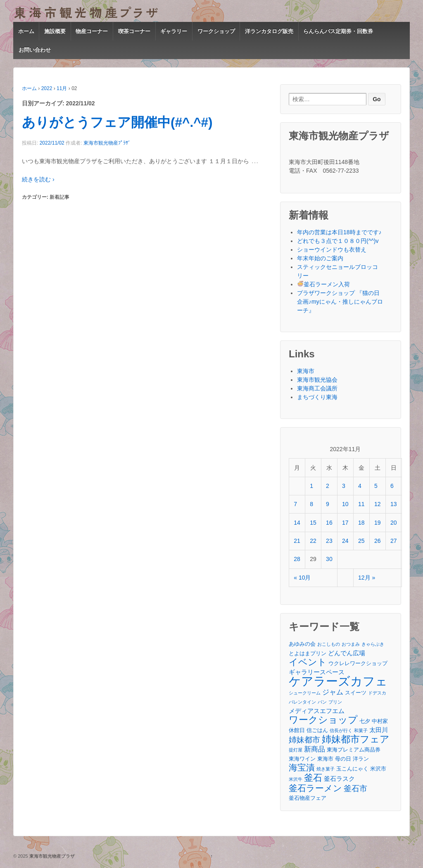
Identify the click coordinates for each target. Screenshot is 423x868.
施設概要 (55, 31)
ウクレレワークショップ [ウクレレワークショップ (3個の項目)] (358, 663)
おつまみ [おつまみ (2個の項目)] (351, 644)
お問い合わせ (35, 50)
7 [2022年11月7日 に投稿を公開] (295, 504)
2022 (47, 88)
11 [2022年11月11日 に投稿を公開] (361, 504)
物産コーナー (92, 31)
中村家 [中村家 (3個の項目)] (380, 721)
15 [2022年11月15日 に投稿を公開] (313, 523)
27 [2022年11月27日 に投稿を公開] (394, 541)
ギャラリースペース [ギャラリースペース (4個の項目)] (317, 672)
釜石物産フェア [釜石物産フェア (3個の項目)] (308, 798)
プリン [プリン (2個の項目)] (335, 702)
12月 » (367, 578)
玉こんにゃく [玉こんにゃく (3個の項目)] (352, 769)
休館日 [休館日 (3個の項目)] (297, 730)
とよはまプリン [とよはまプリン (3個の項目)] (308, 653)
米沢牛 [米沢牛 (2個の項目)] (296, 779)
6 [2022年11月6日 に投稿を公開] (392, 486)
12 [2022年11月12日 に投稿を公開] (378, 504)
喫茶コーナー (134, 31)
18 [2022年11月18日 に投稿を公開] (361, 523)
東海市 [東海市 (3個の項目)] (325, 759)
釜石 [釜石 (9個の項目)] (313, 778)
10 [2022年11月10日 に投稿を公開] (345, 504)
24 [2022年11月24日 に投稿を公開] (345, 541)
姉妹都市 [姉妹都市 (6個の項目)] (304, 740)
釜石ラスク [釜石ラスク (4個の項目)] (339, 779)
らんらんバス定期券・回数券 (338, 31)
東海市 (306, 371)
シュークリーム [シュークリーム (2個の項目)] (305, 693)
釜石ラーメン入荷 (324, 284)
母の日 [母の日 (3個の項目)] (343, 759)
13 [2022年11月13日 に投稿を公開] (394, 504)
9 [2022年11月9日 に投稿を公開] (328, 504)
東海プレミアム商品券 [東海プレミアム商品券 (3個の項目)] (354, 750)
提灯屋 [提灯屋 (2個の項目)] (296, 750)
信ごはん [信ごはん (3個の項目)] (317, 730)
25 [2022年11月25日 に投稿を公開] (361, 541)
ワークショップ (216, 31)
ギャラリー (174, 31)
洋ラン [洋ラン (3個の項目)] (361, 759)
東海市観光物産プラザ (51, 856)
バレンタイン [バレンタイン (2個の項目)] (302, 702)
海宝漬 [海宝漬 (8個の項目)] (302, 767)
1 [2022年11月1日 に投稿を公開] (311, 486)
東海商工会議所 (317, 388)
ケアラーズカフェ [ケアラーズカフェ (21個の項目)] (338, 681)
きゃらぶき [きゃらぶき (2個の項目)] (373, 644)
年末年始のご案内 (320, 258)
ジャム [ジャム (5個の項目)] (333, 692)
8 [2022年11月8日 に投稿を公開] (311, 504)
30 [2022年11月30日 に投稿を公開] (329, 559)
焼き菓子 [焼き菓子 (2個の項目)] (326, 769)
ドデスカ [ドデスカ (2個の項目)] (377, 693)
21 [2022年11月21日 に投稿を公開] (297, 541)
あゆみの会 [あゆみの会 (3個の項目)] (302, 644)
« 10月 (302, 578)
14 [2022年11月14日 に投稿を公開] (297, 523)
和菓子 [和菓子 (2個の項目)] (361, 730)
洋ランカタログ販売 (269, 31)
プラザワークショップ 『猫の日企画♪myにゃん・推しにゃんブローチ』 (340, 302)
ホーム (26, 31)
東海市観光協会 (317, 380)
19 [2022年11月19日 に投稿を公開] (378, 523)
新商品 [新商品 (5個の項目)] (315, 749)
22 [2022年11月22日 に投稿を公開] (313, 541)
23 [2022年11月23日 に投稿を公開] (329, 541)
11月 (62, 88)
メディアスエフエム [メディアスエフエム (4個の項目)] (317, 711)
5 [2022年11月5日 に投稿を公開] (376, 486)
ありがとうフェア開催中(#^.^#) (117, 122)
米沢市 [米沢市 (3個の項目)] (378, 769)
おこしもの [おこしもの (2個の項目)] (329, 644)
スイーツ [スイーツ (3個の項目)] (356, 693)
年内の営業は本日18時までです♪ (339, 232)
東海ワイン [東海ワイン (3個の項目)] (302, 759)
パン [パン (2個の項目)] (322, 702)
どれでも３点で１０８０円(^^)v (338, 241)
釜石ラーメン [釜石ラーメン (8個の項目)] (315, 788)
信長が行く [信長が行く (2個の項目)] (341, 730)
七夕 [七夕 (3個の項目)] (365, 721)
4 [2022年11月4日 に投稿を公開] (360, 486)
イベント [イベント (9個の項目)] (308, 662)
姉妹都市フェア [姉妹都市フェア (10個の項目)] (356, 739)
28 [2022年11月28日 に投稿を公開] (297, 559)
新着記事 (59, 197)
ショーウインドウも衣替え (332, 250)
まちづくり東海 (317, 397)
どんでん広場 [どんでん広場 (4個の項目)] (347, 653)
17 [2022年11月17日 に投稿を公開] (345, 523)
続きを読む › (38, 179)
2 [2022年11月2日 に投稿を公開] (328, 486)
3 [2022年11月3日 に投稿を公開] (344, 486)
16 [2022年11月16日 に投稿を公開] (329, 523)
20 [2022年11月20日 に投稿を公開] (394, 523)
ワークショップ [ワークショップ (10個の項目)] (323, 720)
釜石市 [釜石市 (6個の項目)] (355, 788)
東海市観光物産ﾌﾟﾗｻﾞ (107, 143)
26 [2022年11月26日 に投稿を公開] (378, 541)
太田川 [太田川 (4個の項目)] (379, 730)
